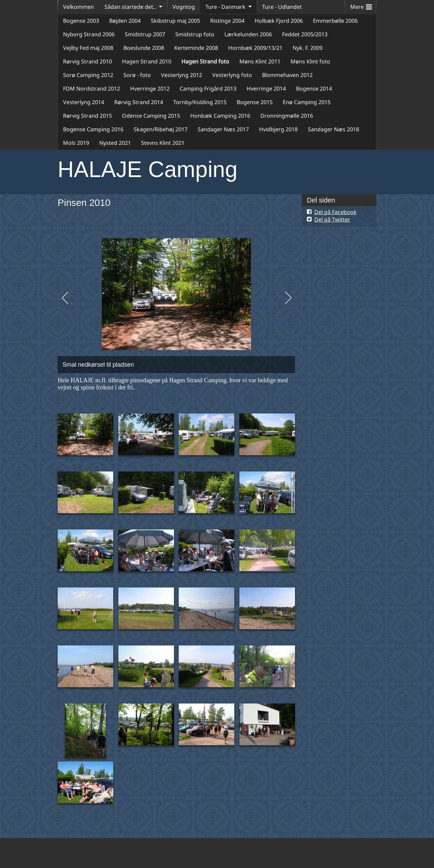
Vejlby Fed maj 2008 (88, 48)
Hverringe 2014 (266, 89)
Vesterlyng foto (232, 75)
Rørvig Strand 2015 (87, 116)
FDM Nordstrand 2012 (92, 89)
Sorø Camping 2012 (88, 75)
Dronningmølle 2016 (287, 116)
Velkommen (78, 7)
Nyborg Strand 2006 (89, 34)
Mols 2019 (76, 143)
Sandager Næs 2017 (223, 129)
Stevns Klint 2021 (163, 143)
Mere (361, 5)
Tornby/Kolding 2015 (200, 102)
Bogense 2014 (314, 89)
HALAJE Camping (147, 169)
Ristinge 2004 (227, 21)
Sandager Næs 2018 (333, 129)
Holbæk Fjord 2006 (279, 21)
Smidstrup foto (195, 34)
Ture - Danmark (225, 7)
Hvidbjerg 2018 (278, 129)
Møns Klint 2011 (260, 61)
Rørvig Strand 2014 (139, 102)
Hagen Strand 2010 (147, 61)
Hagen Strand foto (205, 61)
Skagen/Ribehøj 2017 (161, 129)
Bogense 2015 (255, 102)
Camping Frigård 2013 (208, 89)
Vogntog (184, 7)
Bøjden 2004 (125, 21)
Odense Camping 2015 (151, 116)
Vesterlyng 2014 (84, 102)
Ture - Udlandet (282, 7)
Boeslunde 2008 (144, 48)
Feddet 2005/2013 (305, 34)
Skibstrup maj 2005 (175, 21)
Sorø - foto (137, 75)
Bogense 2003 (81, 21)
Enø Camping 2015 (307, 102)
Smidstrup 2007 (145, 34)
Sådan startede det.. (130, 7)
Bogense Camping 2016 (93, 129)
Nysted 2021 (115, 143)
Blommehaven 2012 (287, 75)
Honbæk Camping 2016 (220, 116)
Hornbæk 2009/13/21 (255, 48)
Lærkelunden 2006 (248, 34)
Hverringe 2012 (150, 89)
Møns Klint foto (310, 61)
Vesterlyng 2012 (182, 75)
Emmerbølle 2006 (335, 21)
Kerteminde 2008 (196, 48)
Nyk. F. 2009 (308, 48)
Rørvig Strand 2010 (87, 61)
